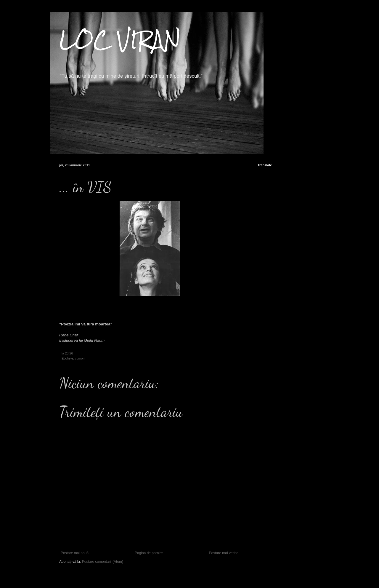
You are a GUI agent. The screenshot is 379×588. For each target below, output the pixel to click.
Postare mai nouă (75, 553)
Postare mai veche (224, 553)
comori (80, 358)
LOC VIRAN (120, 40)
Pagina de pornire (149, 553)
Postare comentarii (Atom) (103, 562)
